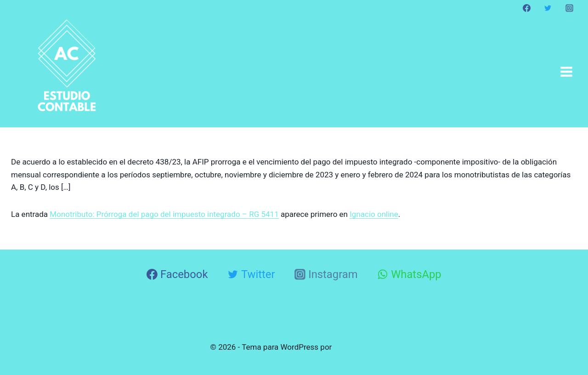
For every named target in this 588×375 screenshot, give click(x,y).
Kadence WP (356, 347)
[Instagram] (569, 8)
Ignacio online (374, 214)
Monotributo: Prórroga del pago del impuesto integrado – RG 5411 (164, 214)
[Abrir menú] (566, 71)
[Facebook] (527, 8)
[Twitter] (548, 8)
